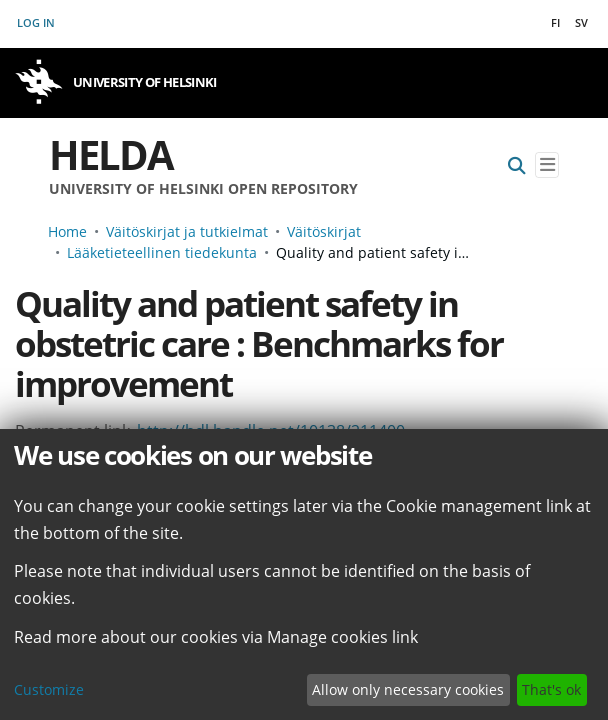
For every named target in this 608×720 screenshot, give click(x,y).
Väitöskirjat (324, 231)
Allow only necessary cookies (408, 689)
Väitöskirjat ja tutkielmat (187, 231)
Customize (49, 689)
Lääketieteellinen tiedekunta (162, 252)
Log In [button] (37, 22)
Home (67, 231)
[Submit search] (517, 165)
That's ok (551, 689)
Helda (111, 154)
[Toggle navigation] (547, 165)
